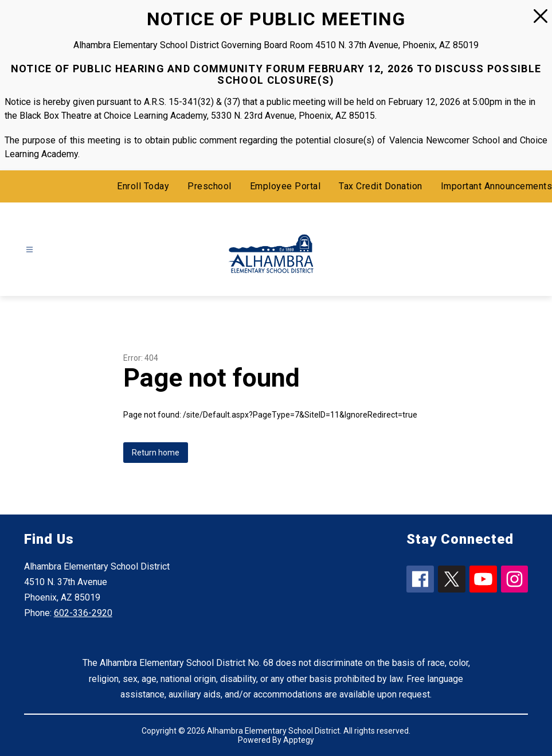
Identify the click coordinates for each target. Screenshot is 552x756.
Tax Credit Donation (381, 186)
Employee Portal (285, 186)
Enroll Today (143, 186)
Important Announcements (497, 186)
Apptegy (299, 740)
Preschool (210, 186)
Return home (156, 453)
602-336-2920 (83, 613)
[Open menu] (30, 249)
